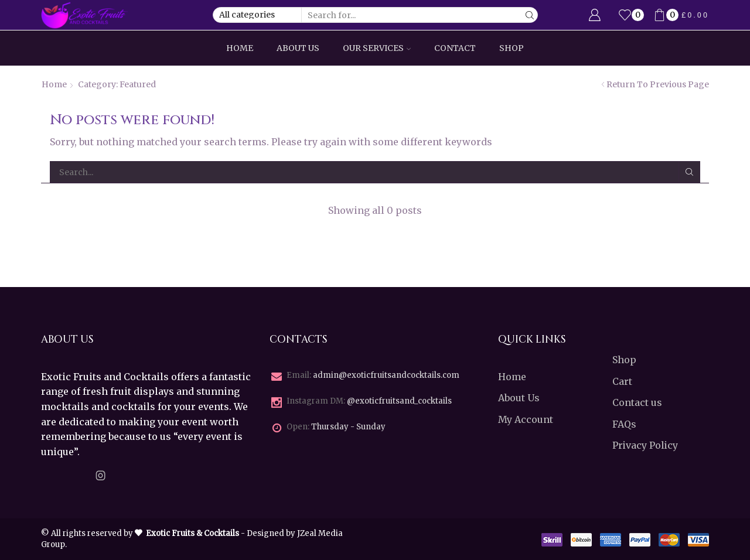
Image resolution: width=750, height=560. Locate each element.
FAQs (624, 424)
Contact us (637, 402)
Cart (622, 381)
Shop (512, 48)
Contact (455, 48)
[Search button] (530, 15)
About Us (298, 48)
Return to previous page (658, 84)
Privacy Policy (645, 445)
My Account (526, 419)
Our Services (377, 48)
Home (240, 48)
